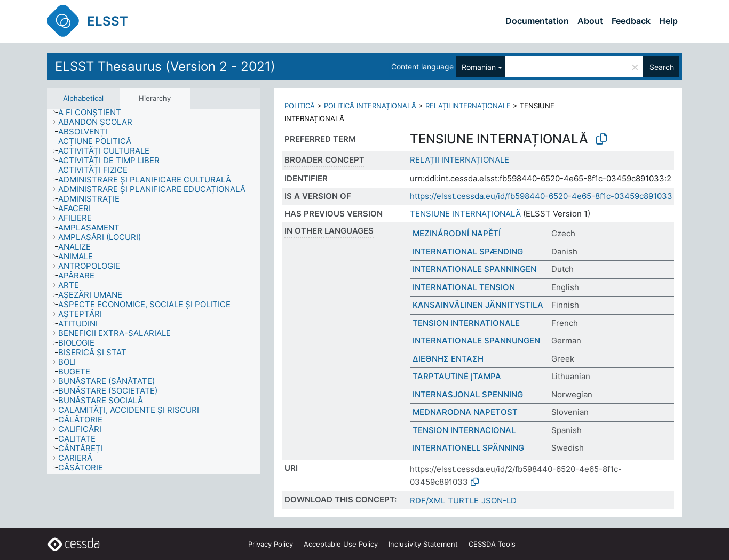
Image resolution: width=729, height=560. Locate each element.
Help (668, 21)
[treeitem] (94, 113)
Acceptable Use (341, 544)
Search (662, 67)
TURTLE (463, 501)
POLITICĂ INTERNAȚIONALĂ (370, 106)
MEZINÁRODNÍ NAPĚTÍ (457, 233)
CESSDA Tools (492, 544)
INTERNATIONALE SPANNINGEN (474, 269)
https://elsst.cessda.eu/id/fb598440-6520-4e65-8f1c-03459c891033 (541, 196)
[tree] (154, 292)
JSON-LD (499, 501)
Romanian (479, 67)
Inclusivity (423, 544)
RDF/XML (427, 501)
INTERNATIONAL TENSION (464, 287)
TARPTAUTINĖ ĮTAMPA (457, 376)
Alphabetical (83, 98)
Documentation (537, 21)
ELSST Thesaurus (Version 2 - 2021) (165, 66)
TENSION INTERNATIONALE (466, 323)
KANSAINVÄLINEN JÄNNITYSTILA (478, 305)
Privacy (271, 544)
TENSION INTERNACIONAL (464, 430)
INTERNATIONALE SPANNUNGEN (476, 341)
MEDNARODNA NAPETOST (465, 412)
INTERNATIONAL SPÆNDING (468, 251)
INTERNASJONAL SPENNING (468, 394)
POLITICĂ (300, 106)
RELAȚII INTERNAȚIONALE (468, 106)
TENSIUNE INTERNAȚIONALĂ (465, 214)
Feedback (631, 21)
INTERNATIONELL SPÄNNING (468, 448)
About (590, 21)
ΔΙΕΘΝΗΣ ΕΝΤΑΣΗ (448, 359)
